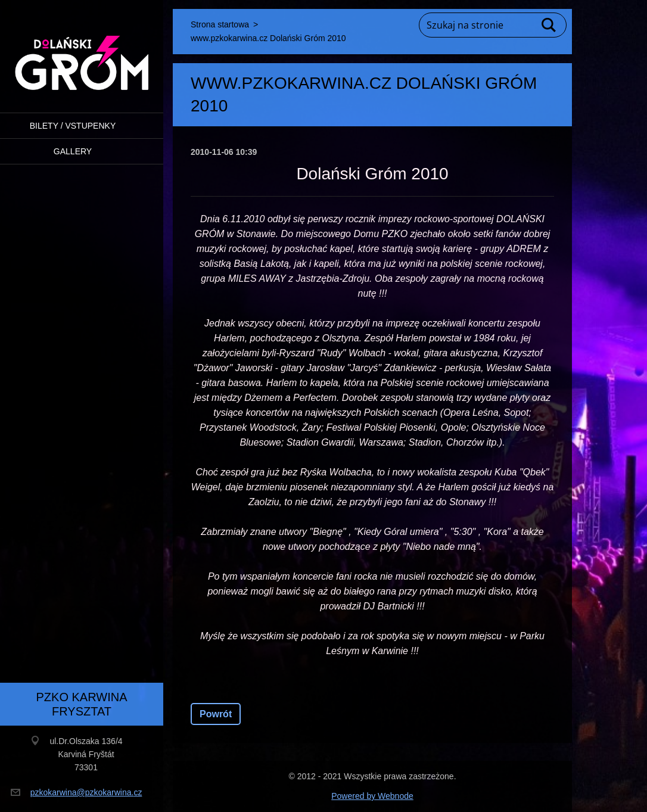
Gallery (73, 151)
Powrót (216, 714)
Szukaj (549, 25)
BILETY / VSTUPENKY (73, 126)
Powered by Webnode (372, 796)
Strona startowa (220, 24)
